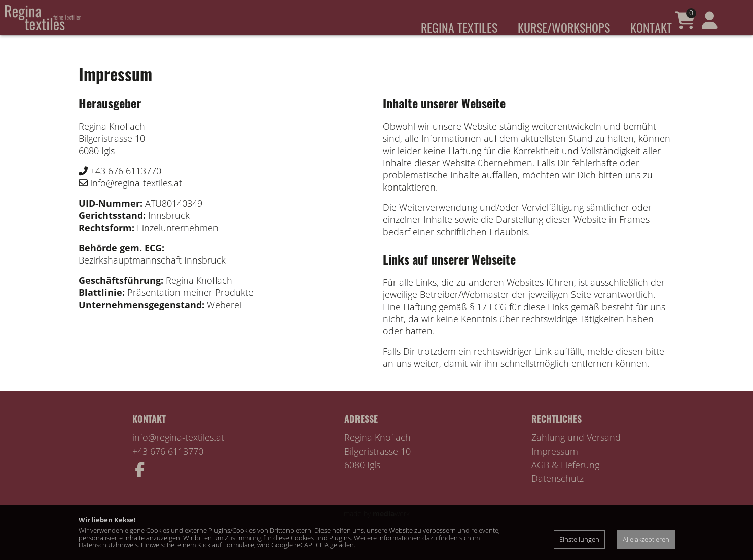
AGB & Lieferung (565, 480)
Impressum (555, 466)
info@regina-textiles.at (178, 453)
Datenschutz (558, 494)
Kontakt (651, 27)
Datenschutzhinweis (108, 545)
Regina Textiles (459, 27)
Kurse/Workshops (564, 27)
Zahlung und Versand (576, 453)
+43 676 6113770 (168, 466)
